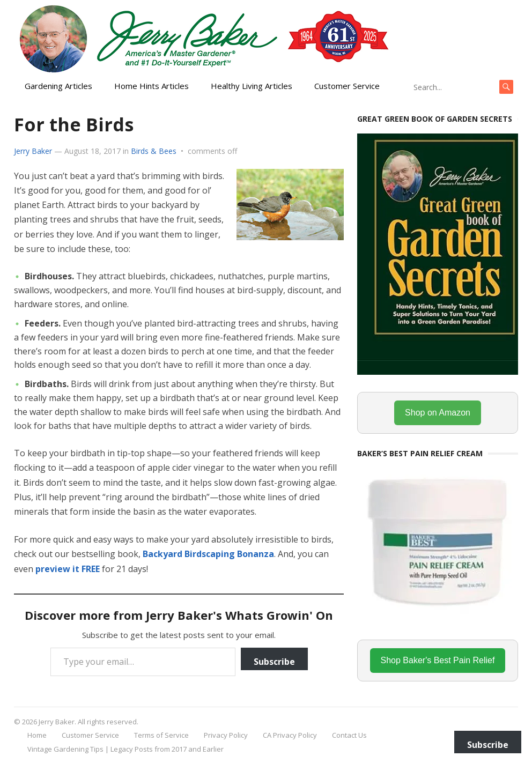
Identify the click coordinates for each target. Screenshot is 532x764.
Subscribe (274, 662)
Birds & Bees (154, 151)
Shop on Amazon (438, 413)
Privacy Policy (226, 735)
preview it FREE (68, 569)
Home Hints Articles (152, 86)
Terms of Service (161, 735)
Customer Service (347, 86)
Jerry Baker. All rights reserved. (88, 722)
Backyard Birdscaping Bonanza (208, 554)
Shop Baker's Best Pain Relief (438, 660)
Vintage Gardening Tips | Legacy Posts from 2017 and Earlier (125, 749)
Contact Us (349, 735)
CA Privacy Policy (290, 735)
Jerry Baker (33, 151)
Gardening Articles (58, 86)
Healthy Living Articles (252, 86)
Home (37, 735)
